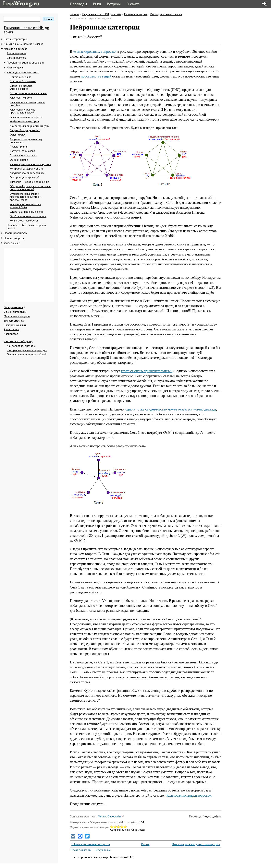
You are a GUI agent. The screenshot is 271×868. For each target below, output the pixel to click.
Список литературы (15, 312)
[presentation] (169, 433)
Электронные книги (15, 325)
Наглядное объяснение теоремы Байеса (26, 227)
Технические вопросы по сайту (26, 354)
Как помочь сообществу (18, 341)
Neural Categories (111, 816)
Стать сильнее (12, 243)
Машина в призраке (16, 49)
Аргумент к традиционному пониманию (26, 141)
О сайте (133, 4)
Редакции (107, 18)
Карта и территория (16, 39)
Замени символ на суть (23, 155)
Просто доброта (14, 238)
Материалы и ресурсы (17, 316)
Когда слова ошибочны (24, 220)
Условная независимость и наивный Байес (25, 206)
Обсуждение (94, 18)
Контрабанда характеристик (27, 169)
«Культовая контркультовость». (188, 795)
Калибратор (11, 334)
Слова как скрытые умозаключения (21, 87)
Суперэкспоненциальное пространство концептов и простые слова (25, 197)
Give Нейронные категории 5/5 (125, 827)
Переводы (78, 4)
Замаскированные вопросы (26, 117)
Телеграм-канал (15, 307)
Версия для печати (81, 850)
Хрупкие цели (15, 67)
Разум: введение (17, 53)
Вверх (144, 844)
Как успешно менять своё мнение (24, 44)
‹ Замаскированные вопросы (91, 844)
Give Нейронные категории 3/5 (119, 827)
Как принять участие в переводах (27, 350)
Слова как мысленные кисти (26, 212)
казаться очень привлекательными (148, 371)
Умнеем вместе (14, 321)
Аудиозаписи (12, 329)
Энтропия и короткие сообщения (29, 182)
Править (82, 18)
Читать (73, 18)
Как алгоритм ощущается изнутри (30, 126)
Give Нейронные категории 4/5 (122, 827)
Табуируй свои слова (22, 151)
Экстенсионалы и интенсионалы (28, 93)
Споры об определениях (25, 130)
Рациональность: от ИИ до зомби (27, 30)
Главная (74, 14)
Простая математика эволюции (25, 63)
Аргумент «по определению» (27, 173)
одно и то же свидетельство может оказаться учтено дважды (171, 409)
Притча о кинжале (21, 77)
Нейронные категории (25, 121)
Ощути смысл (18, 135)
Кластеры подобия (21, 98)
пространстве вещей (96, 76)
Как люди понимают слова (23, 72)
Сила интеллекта (17, 58)
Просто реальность (15, 233)
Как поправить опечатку (21, 346)
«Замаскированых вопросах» (95, 52)
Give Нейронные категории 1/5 (112, 827)
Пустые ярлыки (19, 147)
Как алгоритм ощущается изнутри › (196, 844)
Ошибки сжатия (19, 160)
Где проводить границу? (24, 177)
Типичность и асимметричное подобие (27, 104)
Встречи (114, 4)
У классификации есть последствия (30, 164)
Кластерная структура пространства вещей (23, 111)
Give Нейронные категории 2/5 (115, 827)
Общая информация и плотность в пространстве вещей (30, 188)
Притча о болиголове (23, 81)
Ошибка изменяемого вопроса (28, 216)
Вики (97, 4)
